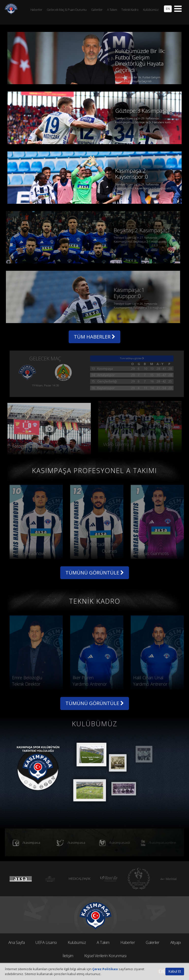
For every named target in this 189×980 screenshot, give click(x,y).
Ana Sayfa (17, 942)
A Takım (103, 942)
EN (168, 9)
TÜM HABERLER (94, 337)
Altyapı (176, 942)
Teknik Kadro (130, 10)
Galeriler (153, 942)
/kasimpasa (23, 843)
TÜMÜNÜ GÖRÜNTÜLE (95, 573)
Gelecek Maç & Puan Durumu (67, 10)
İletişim (68, 956)
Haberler (128, 942)
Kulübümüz (77, 942)
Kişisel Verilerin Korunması (105, 956)
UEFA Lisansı (46, 942)
